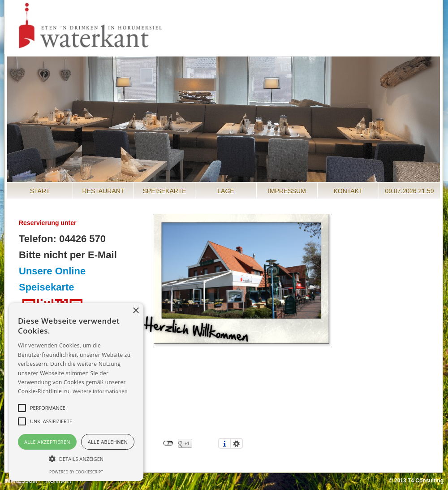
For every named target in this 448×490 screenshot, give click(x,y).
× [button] (136, 311)
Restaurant (103, 191)
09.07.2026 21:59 (410, 191)
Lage (226, 191)
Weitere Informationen (100, 391)
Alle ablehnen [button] (108, 442)
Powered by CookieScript (76, 472)
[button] (76, 459)
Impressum (287, 191)
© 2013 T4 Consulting (416, 481)
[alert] (76, 392)
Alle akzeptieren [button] (47, 442)
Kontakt (348, 191)
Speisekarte (164, 191)
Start (40, 191)
